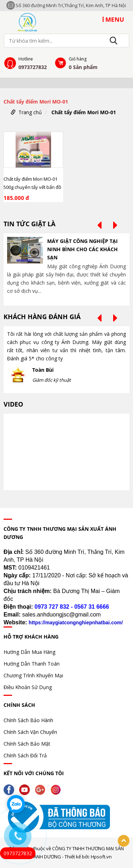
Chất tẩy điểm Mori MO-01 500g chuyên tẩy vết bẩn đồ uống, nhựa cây (32, 183)
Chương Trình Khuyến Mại (33, 675)
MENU (113, 19)
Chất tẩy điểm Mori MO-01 (84, 112)
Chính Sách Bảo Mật (27, 744)
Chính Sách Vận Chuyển (30, 732)
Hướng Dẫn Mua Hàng (29, 652)
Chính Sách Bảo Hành (28, 720)
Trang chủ (30, 112)
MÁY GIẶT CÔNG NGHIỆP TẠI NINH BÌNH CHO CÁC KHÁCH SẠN (82, 249)
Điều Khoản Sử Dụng (28, 687)
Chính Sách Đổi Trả (25, 755)
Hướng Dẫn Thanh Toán (32, 664)
